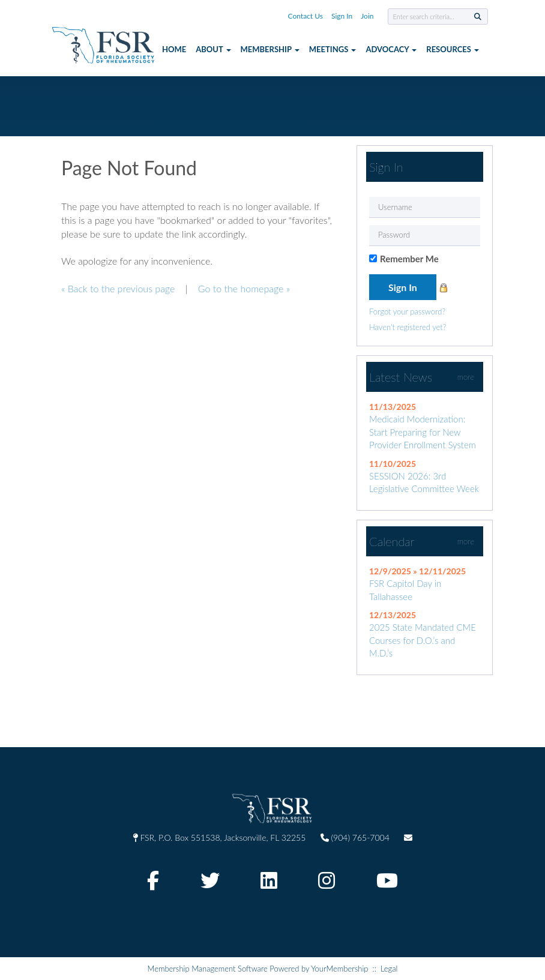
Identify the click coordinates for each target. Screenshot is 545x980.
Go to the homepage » (244, 288)
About (213, 49)
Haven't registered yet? (408, 327)
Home (174, 49)
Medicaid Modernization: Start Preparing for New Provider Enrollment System (423, 432)
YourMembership (339, 969)
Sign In (342, 16)
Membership (270, 49)
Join (367, 16)
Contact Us (306, 16)
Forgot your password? (407, 311)
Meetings (333, 49)
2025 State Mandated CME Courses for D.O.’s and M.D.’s (423, 640)
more (466, 377)
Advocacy (391, 49)
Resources (453, 49)
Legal (389, 969)
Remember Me (409, 259)
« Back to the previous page (118, 288)
